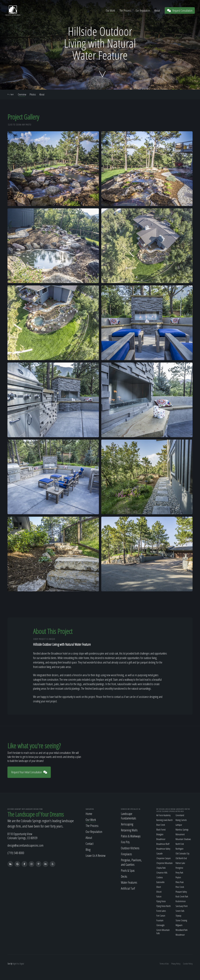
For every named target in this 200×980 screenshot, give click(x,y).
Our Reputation (143, 11)
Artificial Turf (128, 888)
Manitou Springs (182, 830)
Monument (180, 834)
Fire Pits (125, 842)
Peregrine (179, 868)
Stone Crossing (181, 920)
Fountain (160, 920)
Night (14, 964)
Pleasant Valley (181, 892)
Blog (88, 849)
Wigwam (179, 925)
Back (10, 94)
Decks (124, 876)
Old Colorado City (182, 853)
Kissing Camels (181, 820)
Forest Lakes (161, 911)
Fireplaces (126, 854)
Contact (90, 843)
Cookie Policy (188, 964)
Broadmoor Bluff (163, 844)
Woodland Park (182, 930)
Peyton (178, 877)
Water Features (129, 882)
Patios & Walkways (131, 836)
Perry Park (179, 873)
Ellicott (159, 892)
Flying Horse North (164, 906)
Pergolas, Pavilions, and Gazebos (131, 862)
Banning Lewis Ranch (164, 820)
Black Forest (161, 830)
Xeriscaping (127, 824)
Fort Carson (161, 916)
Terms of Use (164, 964)
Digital (22, 964)
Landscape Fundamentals (129, 816)
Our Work (110, 11)
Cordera (159, 877)
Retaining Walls (129, 830)
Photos (33, 94)
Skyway (178, 916)
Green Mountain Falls (163, 932)
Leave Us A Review (96, 855)
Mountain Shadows (183, 839)
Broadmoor (161, 839)
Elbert (159, 887)
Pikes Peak (180, 882)
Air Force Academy (163, 815)
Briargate (160, 834)
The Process (125, 11)
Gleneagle (160, 925)
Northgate (180, 849)
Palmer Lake (180, 863)
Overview (22, 94)
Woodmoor (180, 935)
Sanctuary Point (182, 906)
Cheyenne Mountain (164, 863)
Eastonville (160, 882)
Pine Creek (180, 887)
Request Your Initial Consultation (29, 772)
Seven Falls (180, 911)
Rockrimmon (181, 901)
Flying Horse (161, 901)
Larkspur (179, 825)
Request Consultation (180, 11)
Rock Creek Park (182, 897)
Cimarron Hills (162, 873)
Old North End (181, 858)
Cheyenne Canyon (164, 858)
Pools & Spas (128, 870)
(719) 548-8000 (16, 853)
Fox (18, 964)
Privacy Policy (176, 964)
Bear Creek (161, 825)
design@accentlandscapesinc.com (25, 845)
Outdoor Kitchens (130, 848)
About (157, 11)
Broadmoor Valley (163, 849)
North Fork (180, 844)
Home (89, 814)
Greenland (180, 815)
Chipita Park (161, 868)
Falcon (159, 897)
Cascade (159, 853)
